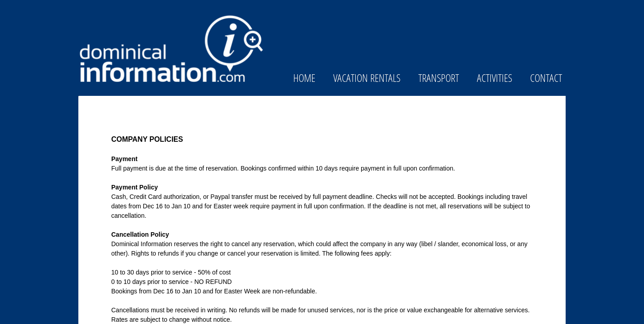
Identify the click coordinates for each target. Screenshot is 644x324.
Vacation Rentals (367, 78)
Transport (439, 78)
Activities (494, 78)
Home (304, 78)
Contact (546, 78)
